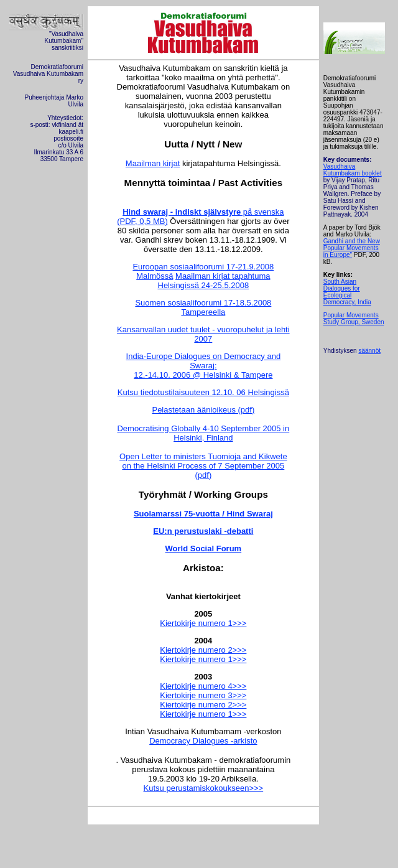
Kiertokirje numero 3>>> (203, 695)
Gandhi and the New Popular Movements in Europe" (352, 248)
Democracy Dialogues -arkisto (203, 741)
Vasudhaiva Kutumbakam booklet (353, 170)
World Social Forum (204, 548)
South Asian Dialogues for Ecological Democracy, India (347, 292)
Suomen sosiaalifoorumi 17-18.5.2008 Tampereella (203, 307)
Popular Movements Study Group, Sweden (354, 319)
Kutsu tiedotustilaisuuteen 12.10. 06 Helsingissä (203, 392)
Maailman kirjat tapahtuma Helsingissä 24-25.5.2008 (214, 281)
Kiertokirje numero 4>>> (203, 686)
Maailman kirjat (153, 163)
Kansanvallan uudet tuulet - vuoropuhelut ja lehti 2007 (203, 334)
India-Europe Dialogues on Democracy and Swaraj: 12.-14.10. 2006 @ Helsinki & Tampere (204, 366)
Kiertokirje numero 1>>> (203, 623)
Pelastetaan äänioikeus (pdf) (203, 410)
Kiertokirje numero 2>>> (203, 650)
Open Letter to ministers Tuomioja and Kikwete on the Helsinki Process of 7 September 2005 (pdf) (203, 466)
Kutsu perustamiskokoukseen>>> (204, 788)
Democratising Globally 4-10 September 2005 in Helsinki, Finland (203, 433)
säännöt (369, 351)
